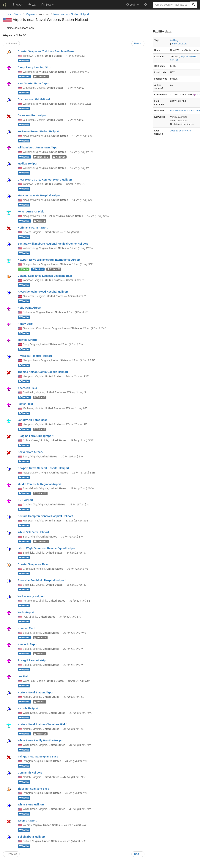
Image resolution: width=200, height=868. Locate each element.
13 (40, 493)
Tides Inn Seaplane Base (33, 789)
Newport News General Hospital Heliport (43, 468)
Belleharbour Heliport (31, 837)
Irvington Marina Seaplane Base (38, 757)
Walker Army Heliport (31, 596)
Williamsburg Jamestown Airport (39, 147)
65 (54, 269)
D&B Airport (25, 500)
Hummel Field (26, 628)
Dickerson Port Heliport (33, 115)
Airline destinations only (18, 28)
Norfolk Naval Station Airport (36, 692)
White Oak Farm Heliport (33, 532)
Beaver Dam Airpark (30, 452)
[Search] (193, 5)
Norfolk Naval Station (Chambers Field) (43, 724)
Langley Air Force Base (33, 420)
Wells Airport (26, 612)
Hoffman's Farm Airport (33, 228)
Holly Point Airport (30, 308)
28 (59, 157)
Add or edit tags (178, 44)
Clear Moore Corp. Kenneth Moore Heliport (45, 180)
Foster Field (25, 404)
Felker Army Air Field (31, 212)
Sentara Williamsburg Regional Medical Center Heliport (53, 244)
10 (40, 734)
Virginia (184, 57)
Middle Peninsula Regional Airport (40, 484)
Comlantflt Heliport (30, 773)
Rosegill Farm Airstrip (32, 660)
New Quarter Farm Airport (34, 83)
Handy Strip (25, 324)
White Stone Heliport (31, 805)
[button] (47, 5)
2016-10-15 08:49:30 (180, 131)
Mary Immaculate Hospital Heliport (40, 195)
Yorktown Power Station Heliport (38, 131)
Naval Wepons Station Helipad (71, 14)
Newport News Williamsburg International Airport (49, 260)
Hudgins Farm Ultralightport (36, 436)
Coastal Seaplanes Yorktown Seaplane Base (46, 51)
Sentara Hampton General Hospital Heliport (45, 516)
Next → (138, 854)
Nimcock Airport (28, 644)
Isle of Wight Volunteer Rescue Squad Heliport (47, 548)
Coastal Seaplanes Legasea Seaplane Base (45, 276)
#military (174, 40)
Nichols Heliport (28, 708)
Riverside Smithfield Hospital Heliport (42, 580)
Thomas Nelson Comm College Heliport (43, 372)
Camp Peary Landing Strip (34, 67)
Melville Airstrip (28, 340)
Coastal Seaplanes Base (33, 564)
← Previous (11, 854)
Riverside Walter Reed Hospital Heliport (43, 292)
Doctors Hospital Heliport (34, 99)
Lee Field (23, 676)
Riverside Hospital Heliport (35, 356)
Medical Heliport (28, 164)
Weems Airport (27, 821)
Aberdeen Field (27, 388)
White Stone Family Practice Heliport (41, 740)
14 (40, 638)
